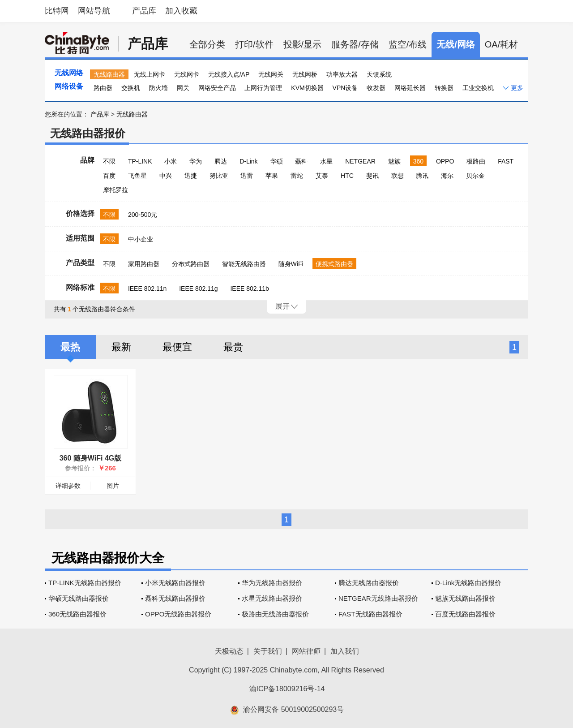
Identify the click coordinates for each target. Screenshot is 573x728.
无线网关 (271, 74)
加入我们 (345, 651)
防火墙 (158, 88)
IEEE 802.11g (198, 289)
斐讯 (372, 176)
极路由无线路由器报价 (275, 614)
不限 (109, 161)
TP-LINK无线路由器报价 (85, 583)
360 (418, 161)
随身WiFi (291, 264)
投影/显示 (303, 44)
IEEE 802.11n (147, 289)
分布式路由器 (191, 264)
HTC (347, 176)
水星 (326, 161)
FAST (506, 161)
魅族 (394, 161)
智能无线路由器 (244, 264)
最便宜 (177, 347)
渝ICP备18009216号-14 (287, 689)
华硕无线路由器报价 (79, 598)
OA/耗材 (501, 44)
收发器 (376, 88)
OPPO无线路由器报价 (178, 614)
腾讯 (422, 176)
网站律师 (306, 651)
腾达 (221, 161)
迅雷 (247, 176)
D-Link (248, 161)
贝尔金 (475, 176)
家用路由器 (144, 264)
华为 (196, 161)
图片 (113, 486)
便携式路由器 (334, 264)
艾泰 (322, 176)
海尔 (447, 176)
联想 (398, 176)
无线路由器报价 (88, 133)
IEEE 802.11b (249, 289)
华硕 (277, 161)
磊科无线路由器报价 (175, 598)
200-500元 (143, 215)
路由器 (103, 88)
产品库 (144, 11)
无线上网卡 (150, 74)
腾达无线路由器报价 (369, 583)
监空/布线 (408, 44)
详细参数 (68, 486)
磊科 (301, 161)
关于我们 (268, 651)
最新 (121, 347)
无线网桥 (305, 74)
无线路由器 (109, 74)
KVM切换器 (307, 88)
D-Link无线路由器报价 (468, 583)
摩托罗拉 (115, 190)
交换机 (131, 88)
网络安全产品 (217, 88)
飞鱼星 (137, 176)
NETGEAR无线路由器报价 (378, 598)
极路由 (476, 161)
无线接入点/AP (229, 74)
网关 (183, 88)
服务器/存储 (355, 44)
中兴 (166, 176)
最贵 (233, 347)
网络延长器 (410, 88)
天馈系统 (379, 74)
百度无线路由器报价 (465, 614)
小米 (171, 161)
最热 (70, 347)
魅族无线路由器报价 (465, 598)
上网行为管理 (263, 88)
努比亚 (219, 176)
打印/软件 (254, 44)
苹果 (272, 176)
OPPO (445, 161)
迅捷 (191, 176)
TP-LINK (140, 161)
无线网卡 (187, 74)
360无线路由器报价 (77, 614)
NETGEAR (360, 161)
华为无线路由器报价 (272, 583)
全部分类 (207, 44)
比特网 (57, 11)
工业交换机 (478, 88)
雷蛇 (297, 176)
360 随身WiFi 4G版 (91, 458)
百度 (109, 176)
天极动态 (229, 651)
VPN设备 (345, 88)
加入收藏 (181, 11)
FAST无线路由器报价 (370, 614)
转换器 (444, 88)
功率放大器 (342, 74)
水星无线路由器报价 (272, 598)
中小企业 (141, 239)
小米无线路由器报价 (175, 583)
